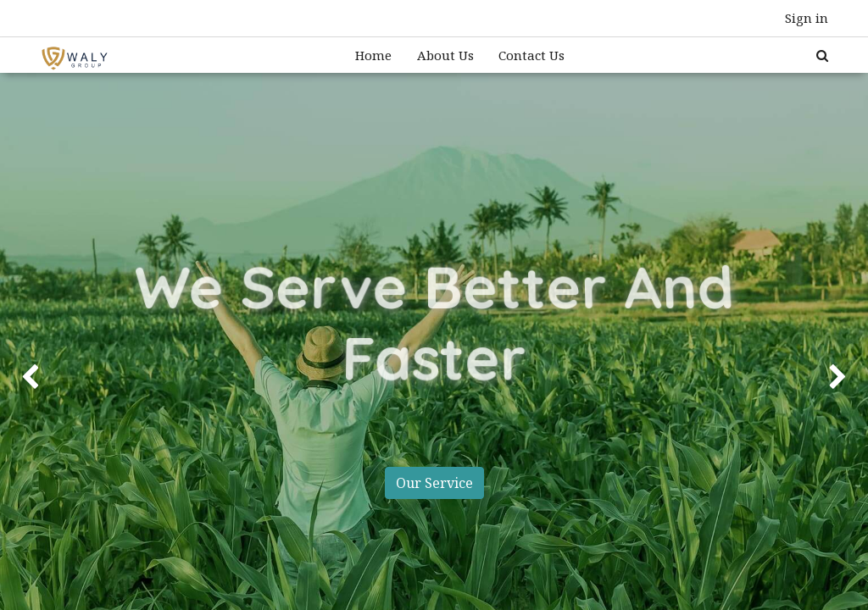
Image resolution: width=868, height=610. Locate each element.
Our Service (434, 483)
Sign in (807, 18)
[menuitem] (373, 55)
